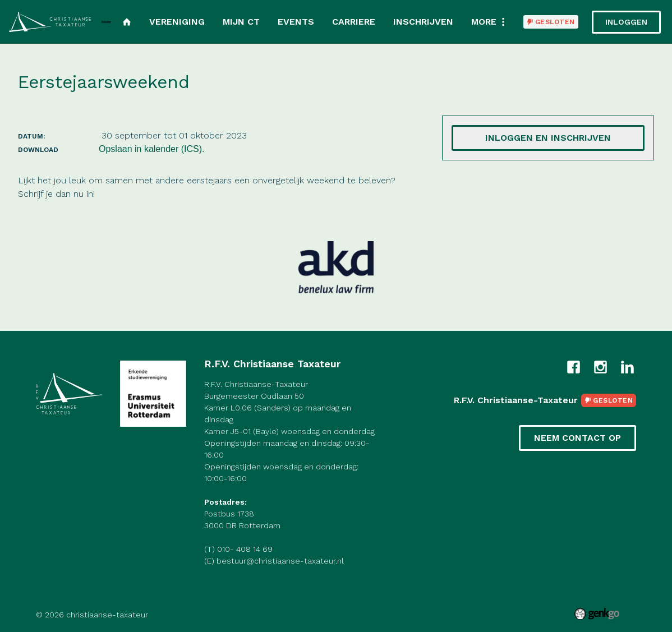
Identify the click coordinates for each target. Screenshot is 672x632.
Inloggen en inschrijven (548, 138)
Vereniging (177, 22)
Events (296, 22)
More (484, 22)
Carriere (354, 22)
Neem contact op (577, 438)
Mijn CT (241, 22)
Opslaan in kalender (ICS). (152, 149)
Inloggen (626, 22)
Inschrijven (423, 22)
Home (127, 22)
